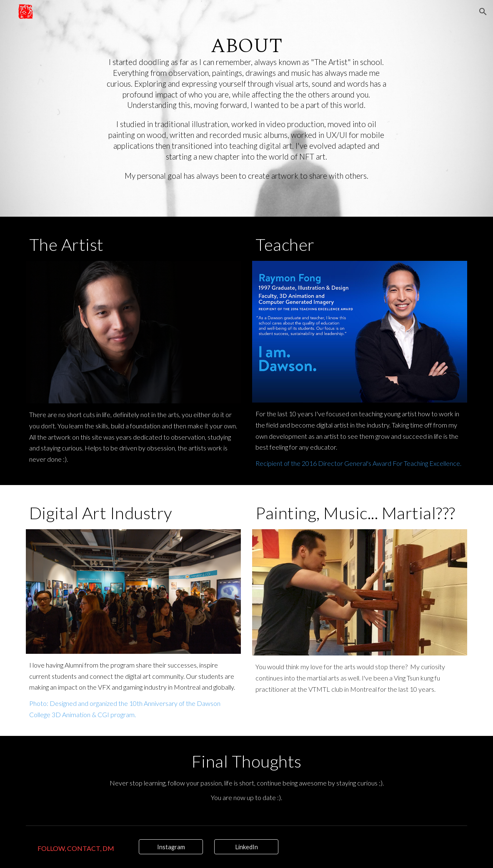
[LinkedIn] (246, 847)
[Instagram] (171, 847)
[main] (247, 109)
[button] (483, 12)
